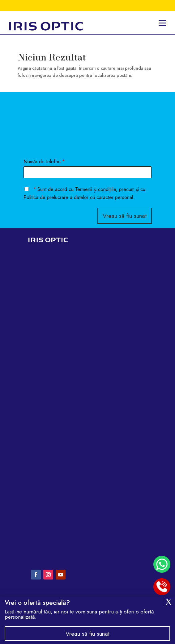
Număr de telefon (44, 162)
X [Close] (168, 602)
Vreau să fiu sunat (125, 216)
